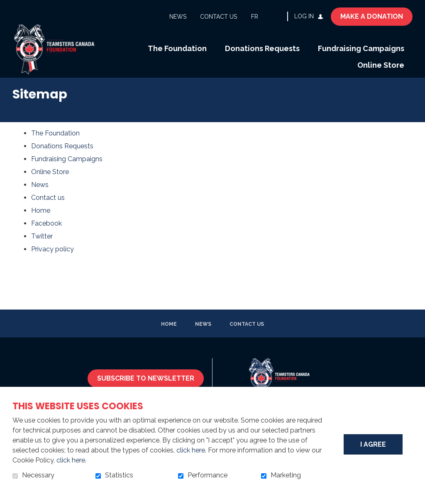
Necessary (38, 475)
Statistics (119, 475)
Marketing (286, 475)
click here (191, 450)
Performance (208, 475)
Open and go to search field (278, 16)
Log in (304, 16)
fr (255, 17)
